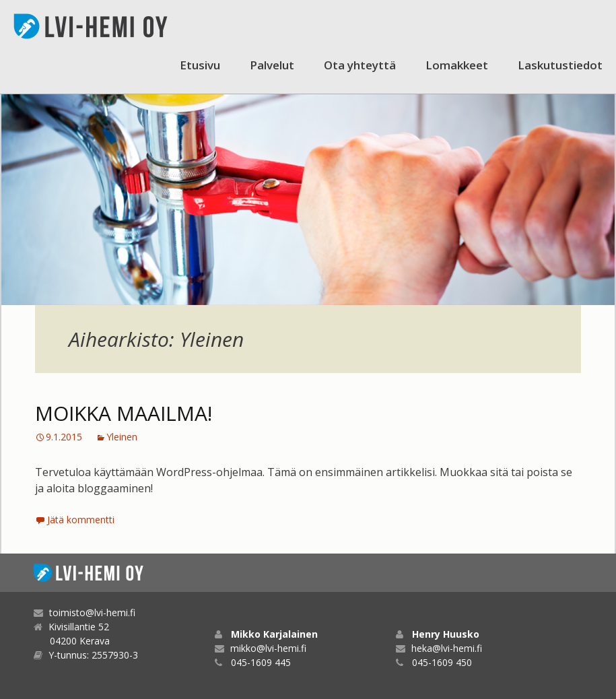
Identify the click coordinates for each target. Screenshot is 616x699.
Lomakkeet (457, 65)
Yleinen (122, 437)
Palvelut (272, 65)
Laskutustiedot (560, 65)
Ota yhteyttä (360, 65)
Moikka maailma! (124, 413)
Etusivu (200, 65)
